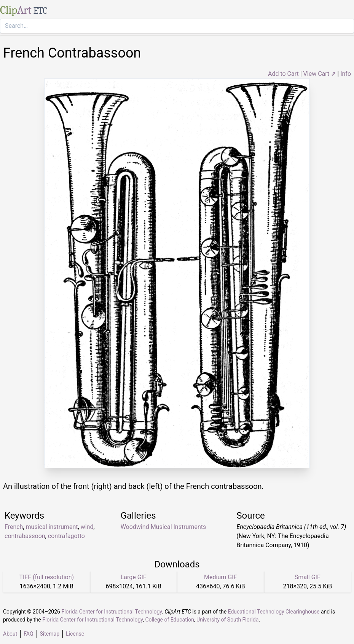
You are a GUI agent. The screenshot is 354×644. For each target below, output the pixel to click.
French (14, 527)
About (10, 634)
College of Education (170, 620)
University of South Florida (227, 620)
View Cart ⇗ (320, 74)
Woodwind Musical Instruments (163, 527)
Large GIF (134, 577)
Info (346, 74)
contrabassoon (25, 536)
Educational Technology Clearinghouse (274, 612)
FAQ (28, 634)
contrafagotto (66, 536)
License (75, 634)
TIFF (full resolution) (46, 577)
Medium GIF (220, 577)
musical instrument (52, 527)
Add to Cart (283, 74)
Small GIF (308, 577)
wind (87, 527)
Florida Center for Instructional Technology (112, 612)
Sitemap (50, 634)
